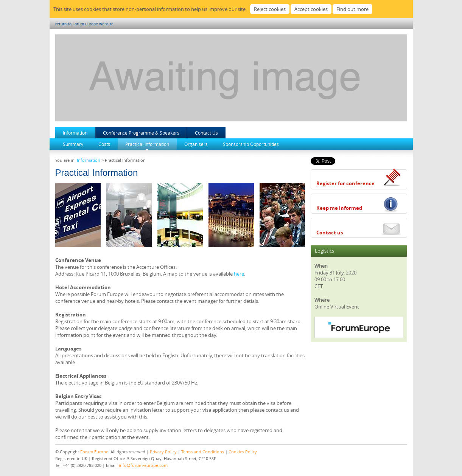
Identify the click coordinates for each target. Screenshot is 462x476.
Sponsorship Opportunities (251, 144)
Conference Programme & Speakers (141, 133)
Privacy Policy (163, 452)
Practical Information (147, 144)
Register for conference (345, 183)
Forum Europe (94, 452)
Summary (73, 144)
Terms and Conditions (203, 452)
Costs (104, 144)
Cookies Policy (243, 452)
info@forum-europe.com (143, 465)
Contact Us (206, 133)
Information (75, 133)
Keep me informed (339, 208)
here (239, 274)
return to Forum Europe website (84, 24)
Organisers (196, 144)
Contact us (330, 233)
